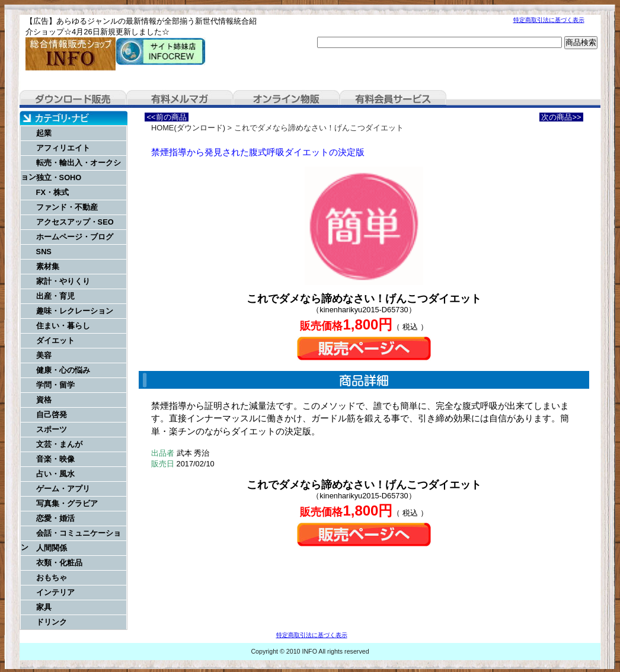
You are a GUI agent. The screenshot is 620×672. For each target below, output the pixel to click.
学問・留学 (55, 385)
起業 (44, 133)
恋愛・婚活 (55, 518)
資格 (44, 400)
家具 (44, 607)
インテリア (55, 592)
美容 (44, 355)
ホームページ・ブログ (75, 237)
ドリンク (52, 622)
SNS (44, 252)
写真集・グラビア (67, 503)
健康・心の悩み (63, 370)
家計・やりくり (63, 281)
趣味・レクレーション (75, 311)
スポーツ (52, 429)
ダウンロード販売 (73, 99)
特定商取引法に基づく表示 (549, 20)
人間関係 (52, 548)
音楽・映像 (55, 459)
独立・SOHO (59, 177)
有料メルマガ (180, 99)
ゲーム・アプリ (63, 489)
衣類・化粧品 (59, 563)
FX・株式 (52, 192)
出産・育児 (55, 296)
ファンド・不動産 (67, 207)
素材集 (48, 266)
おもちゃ (52, 577)
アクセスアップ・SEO (75, 222)
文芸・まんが (59, 444)
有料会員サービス (393, 99)
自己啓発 (52, 415)
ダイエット (55, 340)
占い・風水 (55, 474)
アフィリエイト (63, 148)
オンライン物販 (286, 99)
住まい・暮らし (63, 326)
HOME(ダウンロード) (188, 128)
